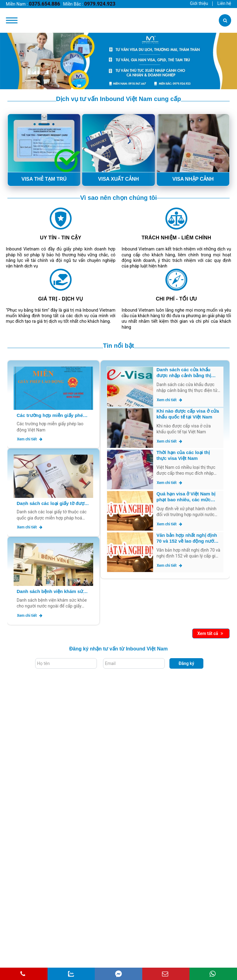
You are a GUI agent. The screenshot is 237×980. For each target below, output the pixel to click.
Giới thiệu (199, 3)
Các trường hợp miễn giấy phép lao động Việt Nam (51, 416)
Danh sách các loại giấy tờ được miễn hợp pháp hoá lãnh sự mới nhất (52, 504)
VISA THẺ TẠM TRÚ (44, 179)
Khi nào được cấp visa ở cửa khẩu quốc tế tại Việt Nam (188, 414)
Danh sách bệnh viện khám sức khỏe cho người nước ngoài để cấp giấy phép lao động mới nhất (52, 592)
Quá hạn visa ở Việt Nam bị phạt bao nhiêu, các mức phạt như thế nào (186, 497)
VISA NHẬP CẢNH (193, 179)
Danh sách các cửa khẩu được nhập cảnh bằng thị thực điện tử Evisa (184, 373)
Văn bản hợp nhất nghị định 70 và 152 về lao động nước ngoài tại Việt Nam (187, 538)
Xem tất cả (210, 633)
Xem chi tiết (30, 439)
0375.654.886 (44, 4)
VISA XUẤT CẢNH (118, 179)
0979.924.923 (100, 4)
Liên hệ (224, 3)
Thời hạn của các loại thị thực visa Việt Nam (183, 455)
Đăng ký (186, 663)
